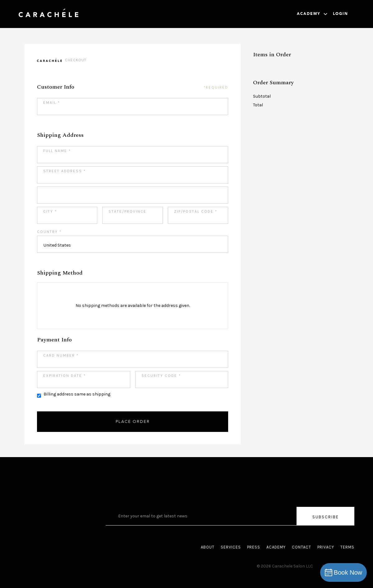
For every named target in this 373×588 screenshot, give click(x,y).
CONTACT (302, 547)
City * (50, 211)
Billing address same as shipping (77, 394)
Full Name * (57, 151)
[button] (312, 14)
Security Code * (161, 376)
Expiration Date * (64, 376)
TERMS (347, 547)
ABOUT (208, 547)
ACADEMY (276, 547)
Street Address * (64, 171)
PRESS (254, 547)
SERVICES (231, 547)
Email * (52, 103)
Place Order (133, 422)
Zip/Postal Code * (196, 211)
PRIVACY (326, 547)
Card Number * (61, 355)
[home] (48, 14)
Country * (49, 232)
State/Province (127, 211)
